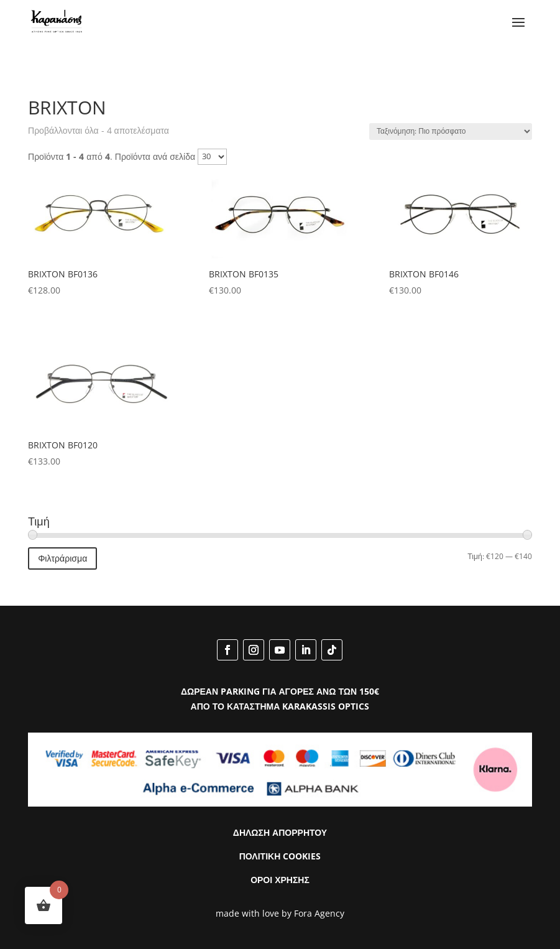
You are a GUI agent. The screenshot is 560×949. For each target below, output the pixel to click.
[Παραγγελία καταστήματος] (451, 132)
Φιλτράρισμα (62, 558)
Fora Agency (319, 913)
